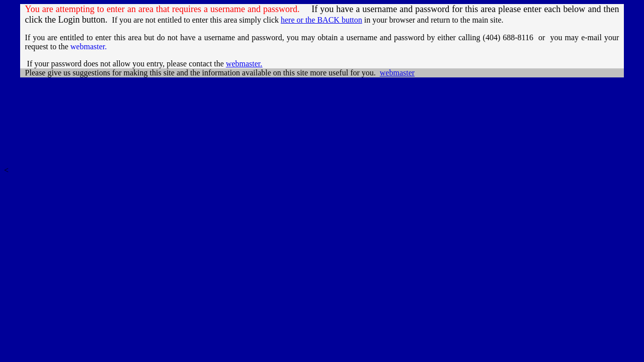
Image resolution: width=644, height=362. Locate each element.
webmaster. (89, 47)
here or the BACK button (321, 20)
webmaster (244, 64)
